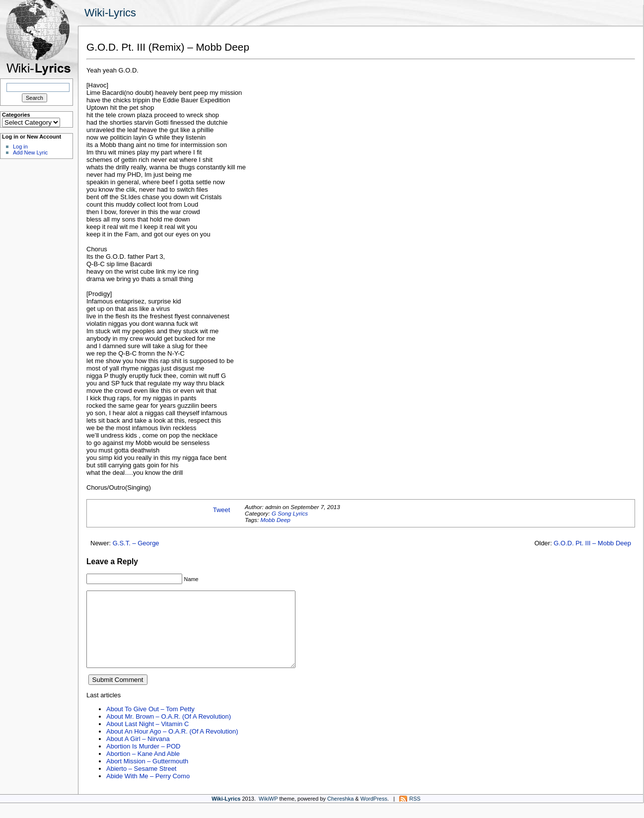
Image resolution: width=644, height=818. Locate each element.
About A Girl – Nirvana (138, 754)
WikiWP (268, 814)
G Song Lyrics (290, 513)
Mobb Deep (275, 520)
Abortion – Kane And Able (143, 769)
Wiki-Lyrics (110, 13)
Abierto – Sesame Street (141, 783)
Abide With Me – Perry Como (148, 791)
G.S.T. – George (136, 543)
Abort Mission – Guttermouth (147, 776)
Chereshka (340, 814)
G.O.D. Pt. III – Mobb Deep (592, 543)
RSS (415, 814)
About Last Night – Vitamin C (147, 739)
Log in (20, 147)
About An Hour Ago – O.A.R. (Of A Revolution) (172, 746)
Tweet (222, 510)
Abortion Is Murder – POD (143, 761)
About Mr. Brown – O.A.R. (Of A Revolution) (169, 731)
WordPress (374, 814)
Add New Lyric (30, 152)
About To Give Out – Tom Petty (150, 724)
